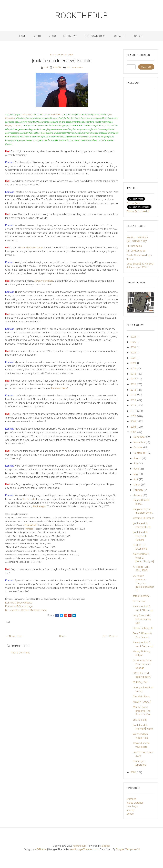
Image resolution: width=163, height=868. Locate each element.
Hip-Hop (55, 55)
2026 (133, 337)
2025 (133, 342)
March (137, 485)
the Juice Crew (59, 388)
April (136, 479)
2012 (133, 406)
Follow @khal (134, 203)
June (137, 469)
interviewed (26, 115)
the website (29, 499)
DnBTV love (139, 601)
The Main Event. (142, 697)
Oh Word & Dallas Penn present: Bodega (143, 664)
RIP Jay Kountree (136, 251)
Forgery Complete (13, 126)
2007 (133, 432)
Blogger (106, 846)
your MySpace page (31, 248)
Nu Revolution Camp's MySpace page (26, 610)
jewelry (131, 810)
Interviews (70, 36)
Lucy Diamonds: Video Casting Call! (142, 619)
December (140, 437)
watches (132, 799)
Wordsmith (56, 115)
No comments (75, 68)
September (140, 453)
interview (67, 55)
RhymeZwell (31, 525)
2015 (133, 390)
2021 (133, 358)
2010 (133, 416)
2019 (133, 369)
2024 (133, 347)
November (140, 442)
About (37, 36)
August (138, 458)
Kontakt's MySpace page (19, 606)
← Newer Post (14, 636)
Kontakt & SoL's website (19, 603)
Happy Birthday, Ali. (143, 628)
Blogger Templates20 (128, 849)
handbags (132, 806)
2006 (133, 772)
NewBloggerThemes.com (84, 849)
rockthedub (82, 16)
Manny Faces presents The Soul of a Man (142, 711)
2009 (133, 422)
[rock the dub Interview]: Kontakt (62, 61)
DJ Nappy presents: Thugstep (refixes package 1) (144, 583)
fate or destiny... (142, 596)
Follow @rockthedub (138, 211)
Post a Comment (20, 653)
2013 (133, 400)
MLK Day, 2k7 (140, 682)
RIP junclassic (134, 246)
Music (52, 36)
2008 (133, 427)
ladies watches (135, 803)
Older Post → (110, 636)
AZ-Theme (41, 849)
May (136, 474)
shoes (130, 814)
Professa (29, 529)
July (136, 463)
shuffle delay (140, 720)
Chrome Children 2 (143, 518)
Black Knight (39, 506)
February (139, 490)
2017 (133, 379)
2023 (133, 353)
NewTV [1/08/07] (142, 702)
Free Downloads (95, 36)
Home (23, 36)
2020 (133, 363)
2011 (133, 411)
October (138, 447)
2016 (133, 384)
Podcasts (119, 36)
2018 (133, 374)
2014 (133, 395)
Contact (138, 36)
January (138, 495)
